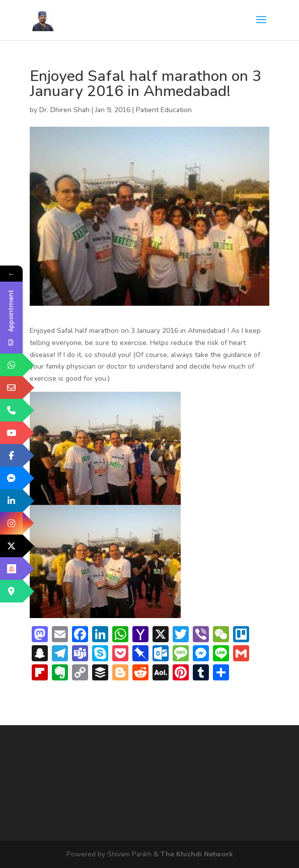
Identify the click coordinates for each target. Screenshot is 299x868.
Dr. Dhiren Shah (64, 110)
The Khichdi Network (197, 854)
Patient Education (164, 110)
